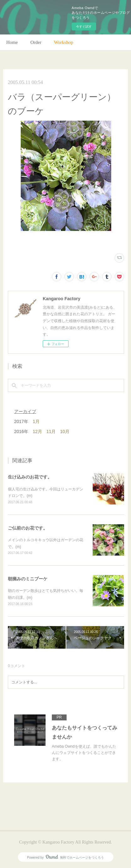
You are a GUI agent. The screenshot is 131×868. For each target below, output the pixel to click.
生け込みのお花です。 (30, 477)
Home (12, 42)
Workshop (64, 42)
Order (36, 42)
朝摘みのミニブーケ (28, 579)
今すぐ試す (84, 26)
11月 (51, 431)
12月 (37, 431)
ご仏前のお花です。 (28, 528)
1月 (36, 421)
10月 (65, 431)
